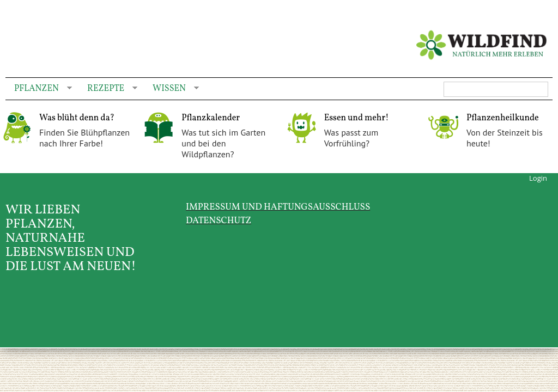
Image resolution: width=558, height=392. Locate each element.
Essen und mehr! (357, 118)
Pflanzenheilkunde (503, 118)
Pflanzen (39, 89)
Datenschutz (219, 221)
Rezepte (108, 89)
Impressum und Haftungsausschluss (278, 207)
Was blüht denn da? (77, 118)
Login (538, 178)
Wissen (171, 89)
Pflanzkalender (211, 118)
